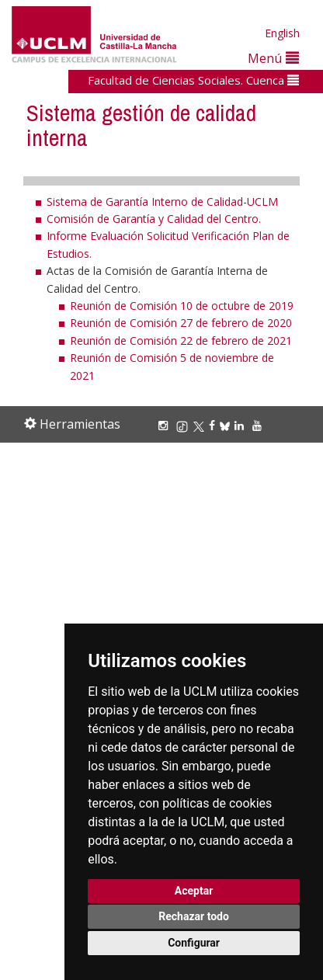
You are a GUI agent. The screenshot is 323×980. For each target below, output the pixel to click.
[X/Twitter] (201, 425)
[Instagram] (165, 425)
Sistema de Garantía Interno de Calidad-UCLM (162, 202)
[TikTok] (184, 425)
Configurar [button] (194, 943)
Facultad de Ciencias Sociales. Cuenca (193, 80)
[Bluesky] (227, 425)
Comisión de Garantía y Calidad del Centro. (154, 219)
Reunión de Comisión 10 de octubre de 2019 (182, 306)
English (282, 33)
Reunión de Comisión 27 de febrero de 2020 (181, 323)
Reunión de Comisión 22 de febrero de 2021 (181, 341)
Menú (273, 58)
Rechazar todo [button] (194, 916)
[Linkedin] (239, 425)
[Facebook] (214, 425)
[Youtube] (259, 425)
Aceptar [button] (194, 891)
